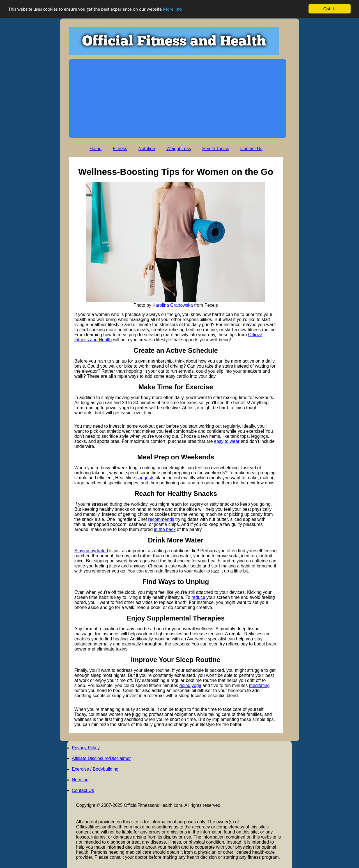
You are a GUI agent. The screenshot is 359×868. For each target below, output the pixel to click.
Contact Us (251, 149)
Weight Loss (179, 149)
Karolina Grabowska (173, 305)
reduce (198, 597)
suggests (145, 478)
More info (172, 9)
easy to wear (227, 441)
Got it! (330, 9)
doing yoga (190, 685)
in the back (165, 529)
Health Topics (216, 149)
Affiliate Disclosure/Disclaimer (101, 758)
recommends (161, 519)
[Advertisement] (178, 99)
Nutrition (147, 149)
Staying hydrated (91, 551)
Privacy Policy (86, 748)
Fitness (120, 149)
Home (95, 149)
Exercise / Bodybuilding (95, 769)
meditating (259, 685)
